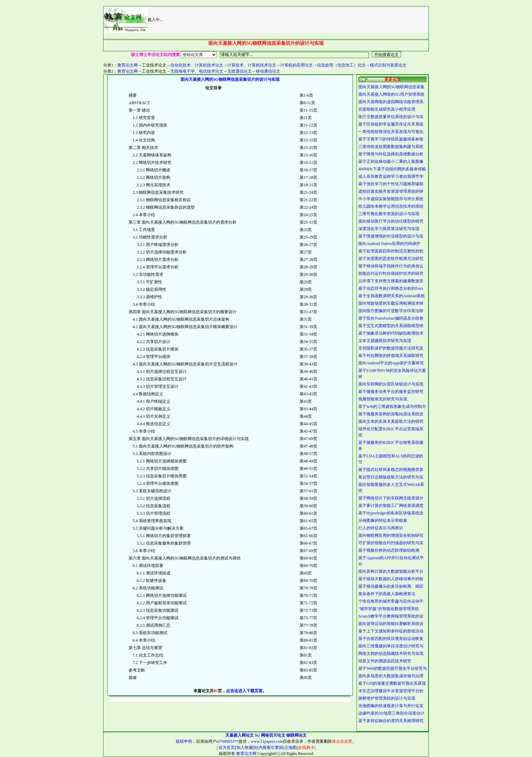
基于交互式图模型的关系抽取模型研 (391, 326)
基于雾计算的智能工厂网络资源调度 (391, 506)
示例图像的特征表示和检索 (383, 521)
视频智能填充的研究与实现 (383, 399)
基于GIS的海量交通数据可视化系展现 (392, 683)
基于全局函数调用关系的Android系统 (392, 296)
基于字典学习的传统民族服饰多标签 (391, 139)
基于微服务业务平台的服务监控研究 (391, 392)
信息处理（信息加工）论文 (341, 65)
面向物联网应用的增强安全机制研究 (391, 535)
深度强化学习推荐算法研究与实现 (389, 229)
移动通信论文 (268, 71)
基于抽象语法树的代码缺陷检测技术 (391, 333)
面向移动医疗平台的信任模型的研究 (391, 221)
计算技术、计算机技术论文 (252, 65)
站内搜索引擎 (267, 747)
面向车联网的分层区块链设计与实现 (391, 384)
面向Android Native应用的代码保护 (389, 244)
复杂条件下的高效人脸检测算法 (387, 594)
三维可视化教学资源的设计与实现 (389, 214)
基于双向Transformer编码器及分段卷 (391, 318)
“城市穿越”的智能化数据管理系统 (389, 609)
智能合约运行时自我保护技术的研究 (391, 273)
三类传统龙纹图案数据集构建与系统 (391, 147)
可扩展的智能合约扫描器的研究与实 (391, 543)
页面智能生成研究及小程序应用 (387, 109)
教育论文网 (128, 65)
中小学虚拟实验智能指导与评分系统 (391, 199)
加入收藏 (245, 747)
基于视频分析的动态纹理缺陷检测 (389, 550)
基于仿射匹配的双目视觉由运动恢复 (391, 639)
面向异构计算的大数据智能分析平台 (391, 571)
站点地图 (288, 747)
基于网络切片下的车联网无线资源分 (391, 498)
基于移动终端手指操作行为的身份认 (391, 266)
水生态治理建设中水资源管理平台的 (391, 691)
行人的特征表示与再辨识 (381, 528)
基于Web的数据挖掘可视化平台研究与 (393, 668)
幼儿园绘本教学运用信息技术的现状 (391, 206)
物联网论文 (297, 735)
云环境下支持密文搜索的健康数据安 (391, 281)
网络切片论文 (273, 735)
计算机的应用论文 (297, 65)
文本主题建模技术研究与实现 (385, 341)
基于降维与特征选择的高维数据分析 (391, 154)
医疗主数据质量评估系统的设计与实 (391, 117)
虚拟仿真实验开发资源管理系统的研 (391, 191)
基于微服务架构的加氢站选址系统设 (391, 414)
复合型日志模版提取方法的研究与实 (391, 477)
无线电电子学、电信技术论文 (197, 71)
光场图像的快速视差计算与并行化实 (391, 706)
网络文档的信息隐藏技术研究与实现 (391, 654)
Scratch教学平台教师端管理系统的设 (391, 616)
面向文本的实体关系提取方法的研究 (391, 421)
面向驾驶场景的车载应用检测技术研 (391, 303)
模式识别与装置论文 (388, 65)
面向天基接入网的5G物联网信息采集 (391, 87)
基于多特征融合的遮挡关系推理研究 (391, 721)
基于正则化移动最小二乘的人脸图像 (391, 162)
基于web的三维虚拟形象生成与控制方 (392, 406)
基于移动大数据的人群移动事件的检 (391, 579)
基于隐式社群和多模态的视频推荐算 (391, 470)
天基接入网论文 (240, 735)
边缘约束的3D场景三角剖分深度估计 (391, 713)
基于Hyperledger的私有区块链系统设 (391, 513)
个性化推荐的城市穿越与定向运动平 (391, 601)
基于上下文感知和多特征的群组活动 (391, 631)
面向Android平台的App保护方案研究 (391, 363)
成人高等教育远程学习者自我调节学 (391, 176)
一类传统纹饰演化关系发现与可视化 (391, 132)
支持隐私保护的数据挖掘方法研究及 (391, 348)
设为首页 (226, 747)
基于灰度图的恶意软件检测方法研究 (391, 259)
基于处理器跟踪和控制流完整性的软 (391, 251)
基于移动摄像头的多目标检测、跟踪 (391, 586)
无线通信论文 (240, 71)
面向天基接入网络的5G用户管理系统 (391, 94)
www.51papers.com (267, 741)
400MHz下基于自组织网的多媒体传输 (392, 169)
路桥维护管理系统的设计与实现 (387, 698)
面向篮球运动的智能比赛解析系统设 (391, 624)
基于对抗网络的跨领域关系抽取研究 (391, 356)
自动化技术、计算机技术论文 (197, 65)
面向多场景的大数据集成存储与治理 (391, 676)
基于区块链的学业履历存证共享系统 (391, 124)
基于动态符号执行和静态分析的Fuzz (391, 288)
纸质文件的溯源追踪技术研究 (385, 661)
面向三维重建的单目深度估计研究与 (391, 646)
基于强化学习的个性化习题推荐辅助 (391, 184)
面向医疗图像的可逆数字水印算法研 (391, 311)
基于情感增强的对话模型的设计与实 (391, 236)
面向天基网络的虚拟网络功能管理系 (391, 102)
